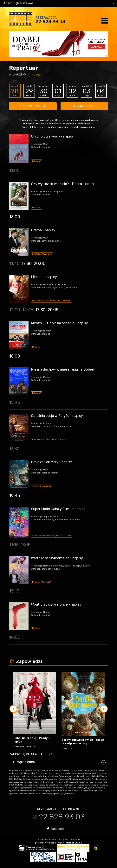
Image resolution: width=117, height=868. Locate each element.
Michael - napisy (44, 277)
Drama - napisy (43, 230)
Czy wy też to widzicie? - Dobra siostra (62, 184)
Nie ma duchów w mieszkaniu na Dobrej (63, 369)
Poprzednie (32, 106)
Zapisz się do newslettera (31, 754)
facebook (56, 829)
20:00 (40, 263)
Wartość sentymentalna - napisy (57, 558)
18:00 (15, 217)
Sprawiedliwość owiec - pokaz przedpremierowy (83, 742)
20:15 (53, 310)
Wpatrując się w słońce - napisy (56, 604)
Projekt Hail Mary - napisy (52, 462)
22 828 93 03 (50, 22)
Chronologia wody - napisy (52, 136)
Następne (85, 106)
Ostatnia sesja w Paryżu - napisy (57, 416)
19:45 (15, 496)
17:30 (27, 263)
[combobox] (58, 3)
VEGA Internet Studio (70, 843)
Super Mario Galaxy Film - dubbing (58, 509)
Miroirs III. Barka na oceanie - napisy (59, 323)
